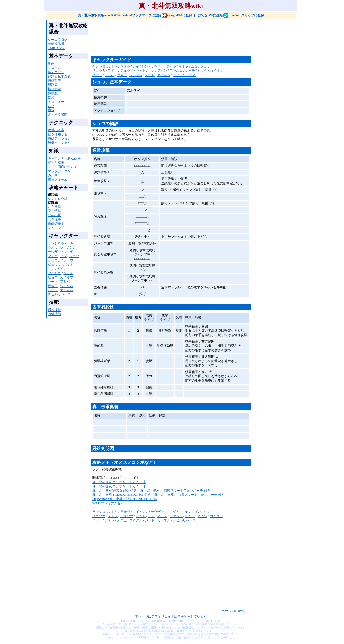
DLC (51, 98)
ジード (53, 290)
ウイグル (67, 286)
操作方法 (54, 89)
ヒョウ (53, 277)
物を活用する (58, 134)
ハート (53, 282)
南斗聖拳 (54, 211)
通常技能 (54, 310)
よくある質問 (58, 114)
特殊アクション (59, 138)
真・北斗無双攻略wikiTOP (97, 15)
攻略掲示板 (56, 44)
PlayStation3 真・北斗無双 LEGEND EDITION (125, 499)
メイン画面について (63, 167)
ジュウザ (54, 265)
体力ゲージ (56, 72)
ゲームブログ (58, 40)
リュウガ (54, 260)
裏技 (51, 110)
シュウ (74, 256)
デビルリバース (59, 294)
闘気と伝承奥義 (59, 76)
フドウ (68, 260)
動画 (51, 64)
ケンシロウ (56, 243)
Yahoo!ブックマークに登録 (139, 15)
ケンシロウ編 (58, 199)
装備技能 (54, 314)
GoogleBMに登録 (177, 15)
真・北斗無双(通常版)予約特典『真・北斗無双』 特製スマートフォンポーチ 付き (151, 491)
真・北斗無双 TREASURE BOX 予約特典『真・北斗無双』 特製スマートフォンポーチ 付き (158, 495)
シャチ (68, 273)
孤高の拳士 (56, 223)
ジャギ (68, 252)
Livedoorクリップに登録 (244, 15)
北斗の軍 (54, 215)
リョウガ (99, 71)
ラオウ (53, 247)
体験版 (53, 93)
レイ (63, 247)
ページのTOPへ (233, 611)
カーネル (67, 290)
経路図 (53, 85)
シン (73, 247)
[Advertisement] (190, 37)
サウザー (54, 252)
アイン (62, 269)
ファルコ (54, 273)
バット (68, 265)
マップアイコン (59, 171)
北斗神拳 (54, 207)
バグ (51, 106)
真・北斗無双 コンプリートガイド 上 (119, 482)
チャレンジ (56, 228)
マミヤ (53, 256)
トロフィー (56, 102)
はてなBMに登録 (208, 15)
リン (51, 269)
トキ (70, 243)
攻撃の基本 (56, 130)
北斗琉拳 (54, 219)
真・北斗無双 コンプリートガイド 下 (119, 486)
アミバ (65, 282)
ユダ (63, 256)
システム (54, 68)
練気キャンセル (59, 143)
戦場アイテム (58, 180)
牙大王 (53, 286)
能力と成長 (56, 162)
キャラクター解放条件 (64, 158)
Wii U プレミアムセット (110, 503)
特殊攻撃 (54, 80)
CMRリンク (56, 48)
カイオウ (67, 277)
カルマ (53, 175)
